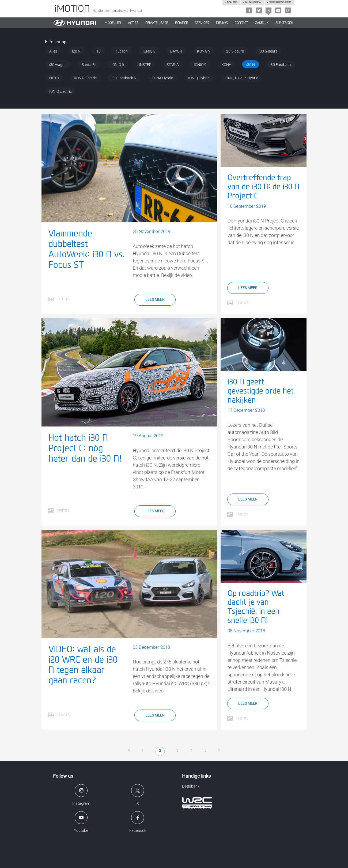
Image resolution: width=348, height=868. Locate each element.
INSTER (145, 65)
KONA (226, 65)
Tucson (122, 51)
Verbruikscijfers (280, 2)
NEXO (54, 78)
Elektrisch (284, 23)
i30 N (251, 65)
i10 (98, 51)
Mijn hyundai (253, 2)
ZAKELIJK (262, 23)
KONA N (204, 51)
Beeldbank (191, 786)
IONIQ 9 (200, 65)
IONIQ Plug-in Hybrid (241, 78)
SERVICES (202, 23)
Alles (53, 51)
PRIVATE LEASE (157, 23)
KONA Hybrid (162, 78)
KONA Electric (85, 78)
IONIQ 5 (149, 51)
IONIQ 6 (118, 65)
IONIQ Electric (60, 91)
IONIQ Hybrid (199, 78)
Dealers (232, 2)
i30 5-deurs (268, 51)
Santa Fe (89, 65)
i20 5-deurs (235, 51)
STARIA (173, 65)
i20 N (76, 51)
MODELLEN (113, 23)
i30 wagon (58, 65)
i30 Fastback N (124, 78)
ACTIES (133, 23)
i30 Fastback (281, 65)
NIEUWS (222, 23)
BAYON (176, 51)
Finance (181, 23)
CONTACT (241, 23)
